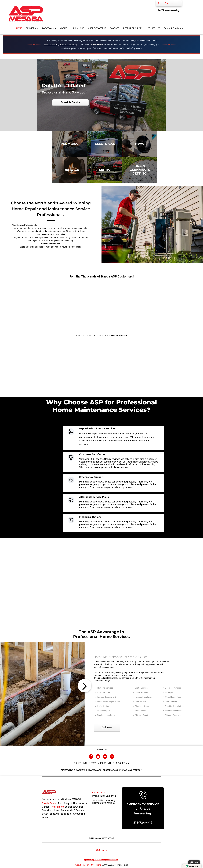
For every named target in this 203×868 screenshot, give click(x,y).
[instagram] (98, 757)
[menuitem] (21, 28)
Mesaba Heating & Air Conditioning (61, 44)
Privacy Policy (79, 865)
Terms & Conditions (93, 865)
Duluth (45, 803)
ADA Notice (102, 850)
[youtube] (105, 757)
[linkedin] (112, 757)
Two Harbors (57, 807)
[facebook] (91, 757)
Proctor (53, 803)
